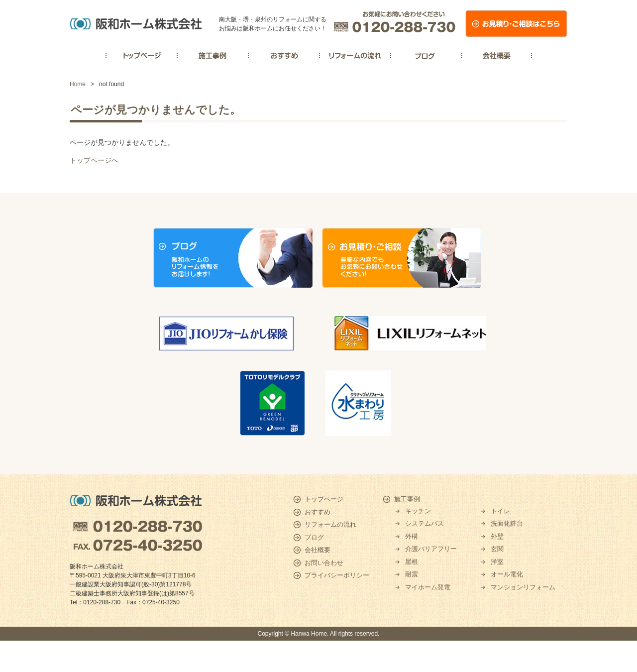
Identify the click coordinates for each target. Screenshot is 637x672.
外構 (412, 536)
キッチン (418, 511)
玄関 (497, 549)
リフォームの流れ (330, 524)
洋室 (497, 562)
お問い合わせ (324, 563)
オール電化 (507, 574)
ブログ (314, 537)
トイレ (500, 511)
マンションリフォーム (523, 587)
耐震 (412, 574)
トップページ (324, 499)
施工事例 (407, 499)
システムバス (425, 523)
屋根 (412, 562)
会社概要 (318, 550)
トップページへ (94, 160)
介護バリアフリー (431, 549)
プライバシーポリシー (337, 575)
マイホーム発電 (428, 587)
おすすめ (318, 512)
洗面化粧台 (507, 523)
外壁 (497, 536)
